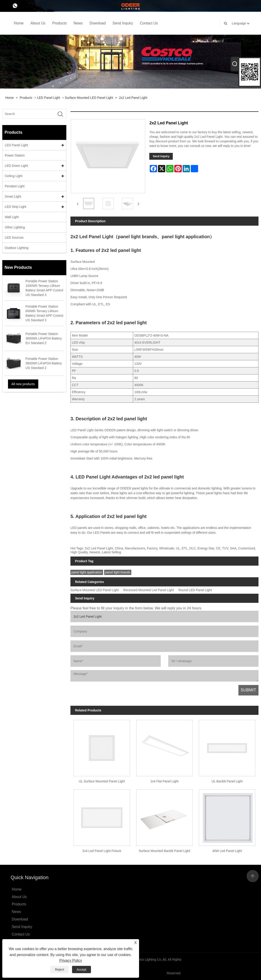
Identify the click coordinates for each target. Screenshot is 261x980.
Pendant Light (15, 186)
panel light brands (118, 572)
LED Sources (14, 238)
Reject (59, 970)
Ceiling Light (14, 176)
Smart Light (13, 196)
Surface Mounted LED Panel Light (89, 98)
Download (97, 23)
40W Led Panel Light (227, 851)
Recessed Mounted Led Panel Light (149, 590)
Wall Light (12, 217)
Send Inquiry (123, 23)
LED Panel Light (48, 98)
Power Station (15, 155)
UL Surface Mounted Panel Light (102, 781)
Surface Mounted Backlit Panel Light (164, 851)
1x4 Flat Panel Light (164, 781)
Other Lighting (15, 227)
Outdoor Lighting (17, 248)
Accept (81, 970)
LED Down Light (16, 166)
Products (59, 23)
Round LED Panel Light (195, 590)
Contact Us (149, 23)
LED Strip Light (16, 207)
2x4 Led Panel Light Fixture (102, 851)
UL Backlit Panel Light (227, 781)
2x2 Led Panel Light (133, 98)
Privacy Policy (71, 960)
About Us (38, 23)
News (78, 23)
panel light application (87, 572)
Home (19, 23)
